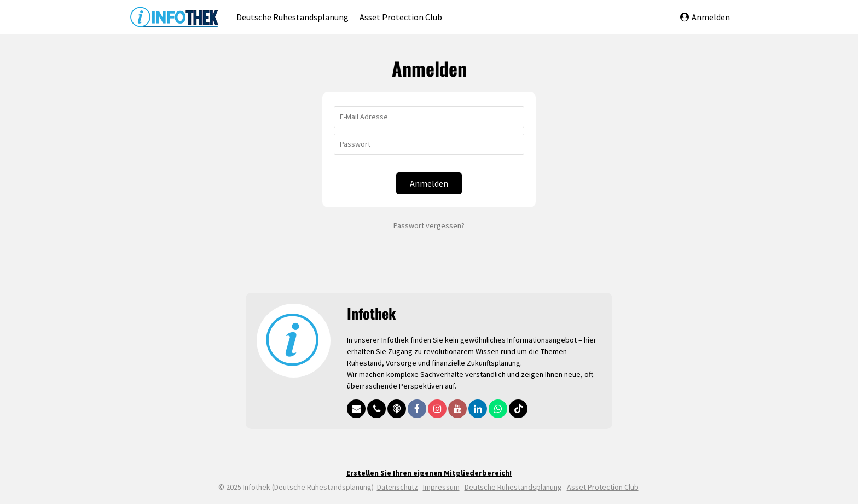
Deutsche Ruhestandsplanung (292, 17)
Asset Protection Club (401, 17)
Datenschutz (398, 487)
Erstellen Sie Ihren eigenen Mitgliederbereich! (429, 473)
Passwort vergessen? (429, 225)
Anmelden (705, 17)
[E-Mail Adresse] (429, 117)
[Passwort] (429, 144)
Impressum (441, 487)
